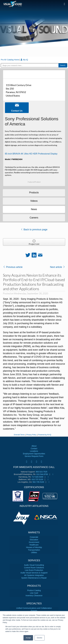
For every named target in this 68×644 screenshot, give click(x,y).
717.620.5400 (38, 477)
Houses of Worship (34, 547)
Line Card (34, 593)
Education (34, 540)
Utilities (34, 552)
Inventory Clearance (34, 596)
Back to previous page (34, 230)
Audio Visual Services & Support (34, 573)
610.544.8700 (42, 474)
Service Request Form (34, 456)
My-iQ (24, 60)
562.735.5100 (38, 482)
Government (34, 542)
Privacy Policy (31, 435)
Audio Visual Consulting (34, 565)
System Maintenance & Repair (34, 578)
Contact (34, 449)
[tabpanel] (22, 517)
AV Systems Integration (34, 575)
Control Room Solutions (34, 568)
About (34, 446)
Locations (34, 451)
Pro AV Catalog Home (10, 60)
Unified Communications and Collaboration (34, 608)
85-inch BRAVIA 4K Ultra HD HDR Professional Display (31, 154)
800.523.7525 (42, 472)
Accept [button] (28, 638)
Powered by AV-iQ (45, 435)
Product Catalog (34, 590)
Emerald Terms (19, 435)
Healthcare (34, 545)
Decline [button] (40, 638)
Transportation (34, 550)
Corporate (34, 537)
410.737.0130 (37, 479)
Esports (34, 611)
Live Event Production (34, 570)
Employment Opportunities (34, 454)
